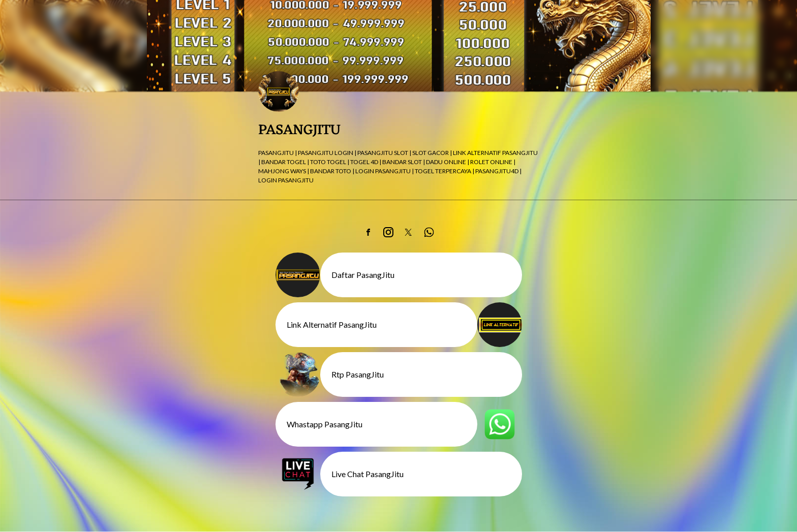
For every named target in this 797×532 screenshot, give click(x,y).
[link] (368, 232)
